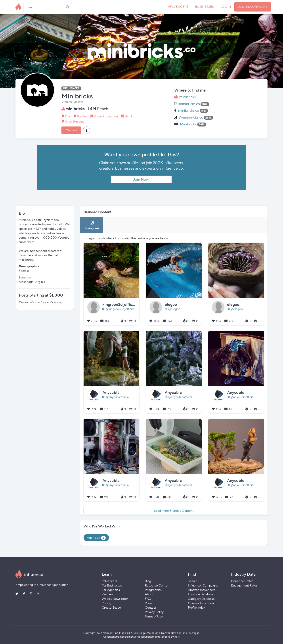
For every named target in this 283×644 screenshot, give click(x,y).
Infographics (153, 590)
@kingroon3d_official (118, 309)
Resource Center (157, 585)
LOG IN (226, 7)
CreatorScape (111, 607)
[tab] (92, 225)
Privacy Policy (154, 612)
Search (193, 581)
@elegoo (173, 309)
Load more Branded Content (174, 511)
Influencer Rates (242, 581)
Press (149, 603)
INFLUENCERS (177, 7)
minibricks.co (189, 104)
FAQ (148, 599)
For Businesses (112, 585)
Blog (148, 581)
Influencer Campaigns (203, 585)
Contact (71, 130)
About (149, 594)
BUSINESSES (204, 7)
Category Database (201, 599)
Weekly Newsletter (115, 599)
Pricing (106, 603)
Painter (82, 116)
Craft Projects (75, 122)
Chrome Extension (201, 603)
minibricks (187, 97)
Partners (108, 594)
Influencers (109, 581)
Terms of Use (154, 616)
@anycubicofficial (116, 397)
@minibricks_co (191, 117)
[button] (87, 130)
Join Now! (141, 179)
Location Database (201, 594)
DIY (68, 116)
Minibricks (188, 124)
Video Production (106, 116)
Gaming (130, 116)
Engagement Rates (244, 585)
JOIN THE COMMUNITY (253, 7)
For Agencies (111, 590)
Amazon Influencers (202, 590)
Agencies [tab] (96, 538)
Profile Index (197, 607)
